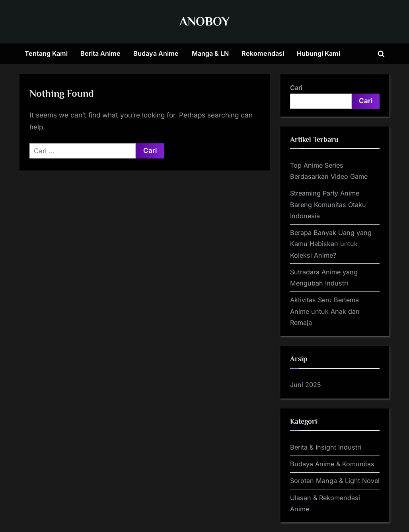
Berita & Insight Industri (326, 447)
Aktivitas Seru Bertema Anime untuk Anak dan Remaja (325, 311)
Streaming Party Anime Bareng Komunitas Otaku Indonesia (328, 204)
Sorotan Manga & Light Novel (335, 481)
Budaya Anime (156, 53)
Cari (296, 88)
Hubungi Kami (318, 53)
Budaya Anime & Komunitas (332, 464)
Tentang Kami (46, 53)
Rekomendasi (263, 53)
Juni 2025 (306, 385)
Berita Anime (100, 53)
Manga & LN (210, 53)
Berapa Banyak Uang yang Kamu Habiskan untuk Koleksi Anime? (331, 244)
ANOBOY (204, 21)
